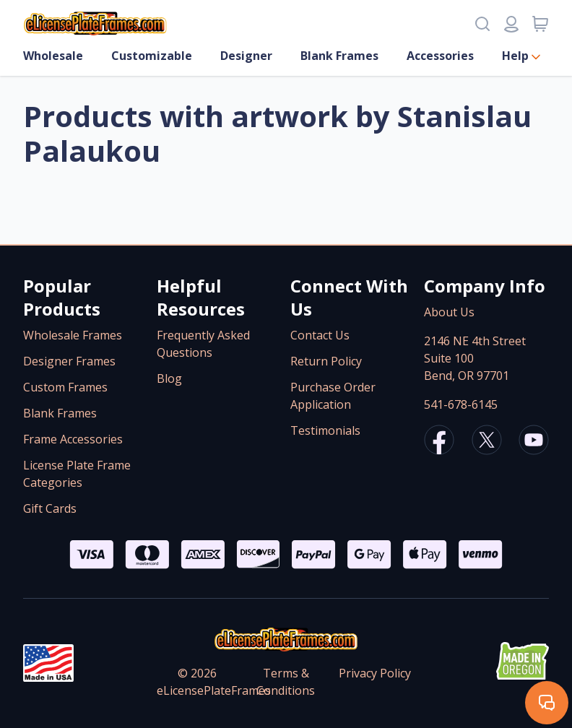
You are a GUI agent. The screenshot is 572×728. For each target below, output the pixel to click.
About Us (449, 312)
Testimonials (325, 430)
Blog (169, 378)
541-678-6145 (461, 404)
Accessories (440, 56)
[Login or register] (511, 24)
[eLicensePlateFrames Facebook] (439, 442)
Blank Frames (339, 56)
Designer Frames (69, 361)
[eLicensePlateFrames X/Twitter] (487, 442)
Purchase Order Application (333, 396)
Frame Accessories (73, 439)
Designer (246, 56)
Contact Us (320, 335)
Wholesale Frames (73, 335)
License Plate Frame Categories (77, 474)
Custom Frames (65, 387)
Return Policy (326, 361)
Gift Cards (50, 508)
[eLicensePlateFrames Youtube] (534, 442)
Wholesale (53, 56)
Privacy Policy (375, 673)
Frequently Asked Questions (203, 344)
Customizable (152, 56)
